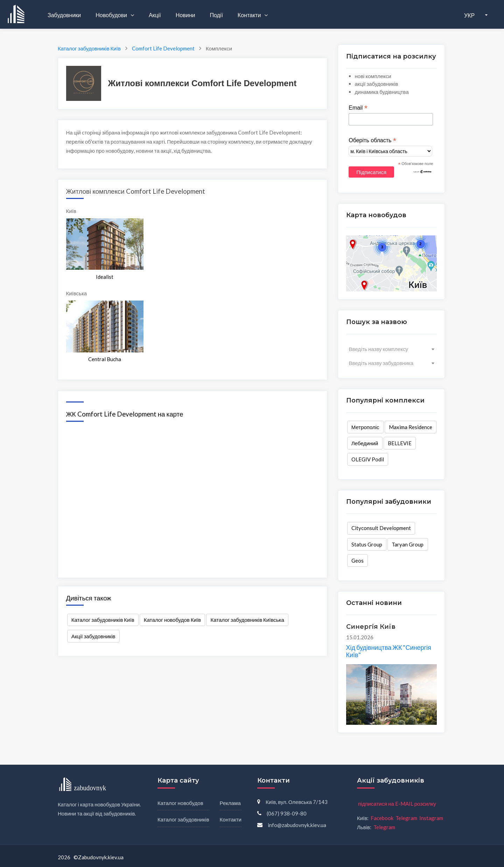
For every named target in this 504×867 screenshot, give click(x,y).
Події (216, 15)
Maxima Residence (411, 427)
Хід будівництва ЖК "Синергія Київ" (389, 651)
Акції (155, 15)
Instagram (431, 818)
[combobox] (391, 349)
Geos (358, 560)
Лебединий (365, 443)
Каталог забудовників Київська (247, 620)
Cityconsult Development (381, 528)
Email (358, 108)
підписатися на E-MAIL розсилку (397, 804)
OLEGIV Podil (368, 459)
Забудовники (64, 15)
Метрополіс (365, 427)
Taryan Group (408, 544)
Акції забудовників (93, 636)
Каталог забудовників (183, 819)
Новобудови (112, 15)
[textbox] (391, 349)
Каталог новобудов (180, 803)
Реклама (230, 803)
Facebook (382, 818)
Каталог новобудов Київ (172, 620)
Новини (185, 15)
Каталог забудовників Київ (103, 620)
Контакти (250, 15)
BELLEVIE (400, 443)
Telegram (406, 818)
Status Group (367, 544)
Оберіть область (372, 140)
